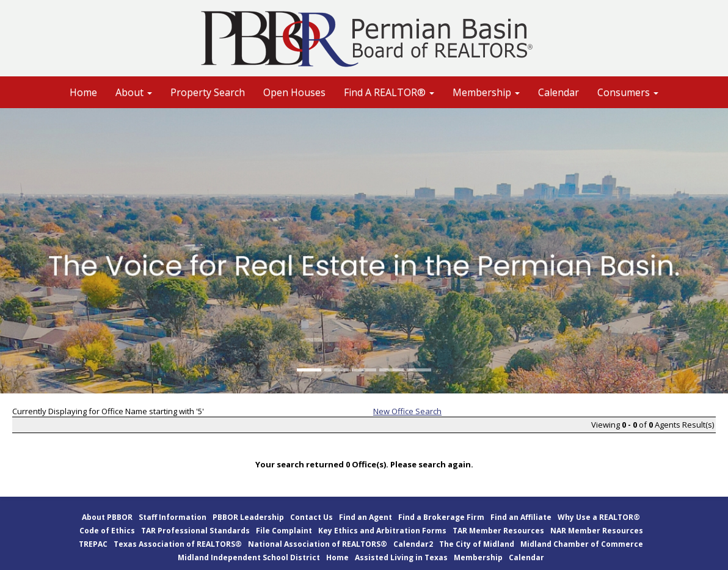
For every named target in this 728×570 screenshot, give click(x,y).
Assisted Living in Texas (401, 557)
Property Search (208, 92)
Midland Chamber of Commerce (582, 544)
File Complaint (284, 531)
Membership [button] (486, 92)
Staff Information (173, 517)
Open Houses (294, 92)
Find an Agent (366, 517)
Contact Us (311, 517)
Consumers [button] (628, 92)
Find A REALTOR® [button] (389, 92)
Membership (478, 557)
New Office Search (407, 411)
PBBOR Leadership (248, 517)
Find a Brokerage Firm (441, 517)
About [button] (134, 92)
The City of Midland (477, 544)
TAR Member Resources (498, 531)
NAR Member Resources (597, 531)
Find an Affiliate (521, 517)
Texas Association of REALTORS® (178, 544)
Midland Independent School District (249, 557)
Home (83, 92)
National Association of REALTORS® (318, 544)
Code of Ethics (107, 531)
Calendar (559, 92)
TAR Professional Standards (195, 531)
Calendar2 (413, 544)
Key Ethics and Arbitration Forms (382, 531)
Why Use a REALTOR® (599, 517)
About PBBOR (107, 517)
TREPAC (93, 544)
